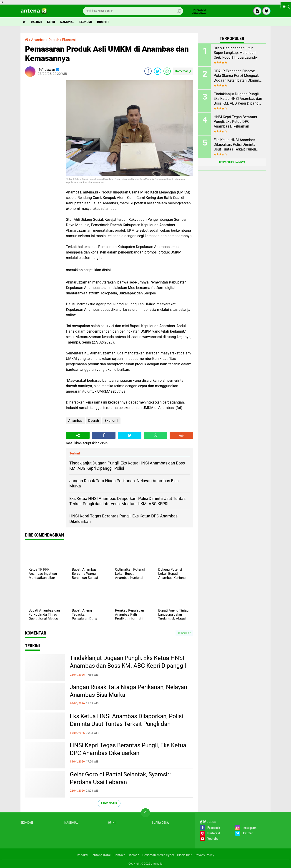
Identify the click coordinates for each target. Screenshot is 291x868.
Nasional (67, 22)
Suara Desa (160, 823)
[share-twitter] (158, 71)
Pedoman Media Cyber (158, 855)
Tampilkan (184, 633)
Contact (119, 855)
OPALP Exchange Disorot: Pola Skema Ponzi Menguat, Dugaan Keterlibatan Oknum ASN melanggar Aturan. (236, 76)
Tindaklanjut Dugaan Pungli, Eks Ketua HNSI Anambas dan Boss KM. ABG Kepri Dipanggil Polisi (128, 666)
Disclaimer (184, 855)
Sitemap (134, 855)
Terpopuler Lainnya (232, 162)
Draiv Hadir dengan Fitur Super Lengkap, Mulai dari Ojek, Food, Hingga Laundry (236, 53)
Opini (112, 823)
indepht (103, 22)
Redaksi (82, 855)
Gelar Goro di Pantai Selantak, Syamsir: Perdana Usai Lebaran (120, 778)
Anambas (75, 421)
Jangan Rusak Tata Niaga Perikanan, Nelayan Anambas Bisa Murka (128, 691)
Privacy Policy (204, 855)
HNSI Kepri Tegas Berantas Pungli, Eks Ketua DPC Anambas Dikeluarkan (128, 749)
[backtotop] (145, 813)
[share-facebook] (148, 71)
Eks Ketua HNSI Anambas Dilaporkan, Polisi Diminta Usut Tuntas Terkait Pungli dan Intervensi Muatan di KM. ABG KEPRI (126, 724)
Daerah (36, 22)
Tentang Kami (101, 855)
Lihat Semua (109, 803)
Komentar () (183, 71)
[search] (133, 11)
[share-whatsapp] (167, 71)
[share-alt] (78, 435)
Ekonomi (86, 22)
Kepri (51, 22)
